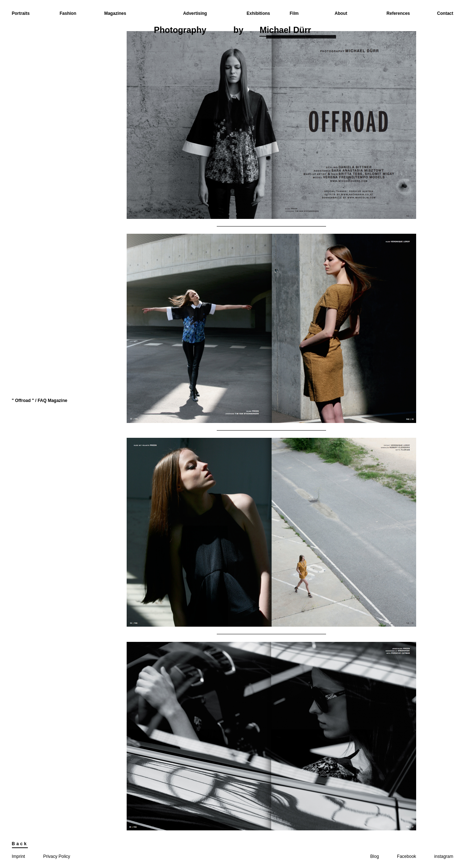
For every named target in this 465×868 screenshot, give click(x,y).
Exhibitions (259, 13)
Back (20, 844)
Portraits (21, 13)
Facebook (407, 856)
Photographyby (232, 31)
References (398, 13)
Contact (445, 13)
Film (294, 13)
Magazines (115, 13)
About (341, 13)
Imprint (19, 856)
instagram (444, 856)
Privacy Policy (57, 856)
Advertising (195, 13)
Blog (375, 856)
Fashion (68, 13)
